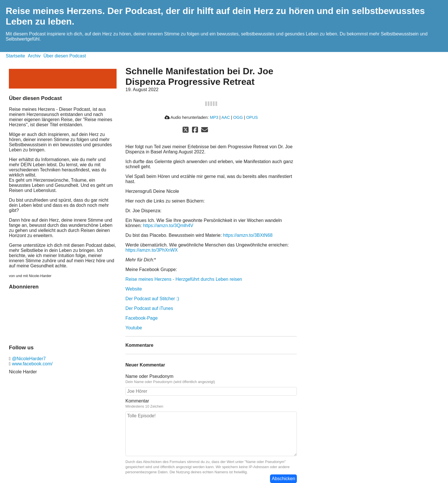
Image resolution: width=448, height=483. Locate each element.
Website (134, 289)
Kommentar (137, 401)
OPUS (252, 117)
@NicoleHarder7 (28, 359)
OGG (238, 117)
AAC (226, 117)
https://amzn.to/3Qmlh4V (168, 226)
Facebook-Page (142, 318)
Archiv (34, 56)
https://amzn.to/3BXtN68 (248, 235)
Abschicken (283, 479)
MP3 (214, 117)
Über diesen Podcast (65, 56)
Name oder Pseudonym (149, 376)
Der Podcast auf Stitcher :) (152, 299)
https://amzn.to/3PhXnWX (152, 250)
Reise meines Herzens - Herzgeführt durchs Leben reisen (184, 279)
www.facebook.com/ (32, 364)
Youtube (134, 328)
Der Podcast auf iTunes (149, 308)
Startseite (15, 56)
